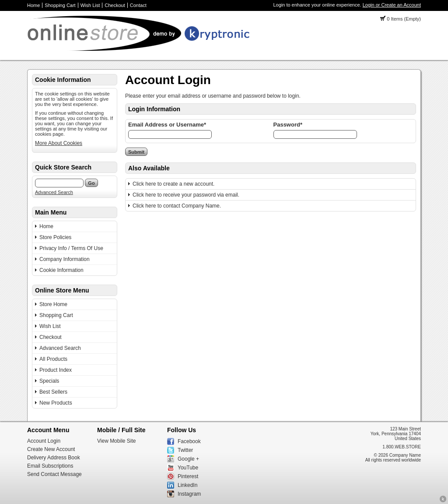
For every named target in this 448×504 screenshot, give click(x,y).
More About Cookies (59, 143)
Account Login (44, 441)
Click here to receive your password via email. (186, 195)
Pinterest (188, 476)
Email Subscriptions (50, 466)
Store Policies (55, 237)
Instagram (189, 494)
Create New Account (51, 449)
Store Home (53, 304)
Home (33, 5)
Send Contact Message (54, 474)
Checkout (115, 5)
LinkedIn (187, 485)
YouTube (188, 468)
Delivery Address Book (54, 458)
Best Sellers (53, 392)
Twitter (185, 450)
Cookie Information (61, 270)
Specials (49, 381)
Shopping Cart (60, 5)
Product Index (56, 370)
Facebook (189, 441)
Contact (138, 5)
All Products (53, 359)
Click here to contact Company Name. (177, 206)
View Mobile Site (117, 441)
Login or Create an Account (392, 5)
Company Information (65, 259)
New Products (56, 403)
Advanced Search (54, 192)
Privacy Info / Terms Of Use (71, 248)
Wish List (90, 5)
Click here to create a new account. (173, 184)
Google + (188, 459)
